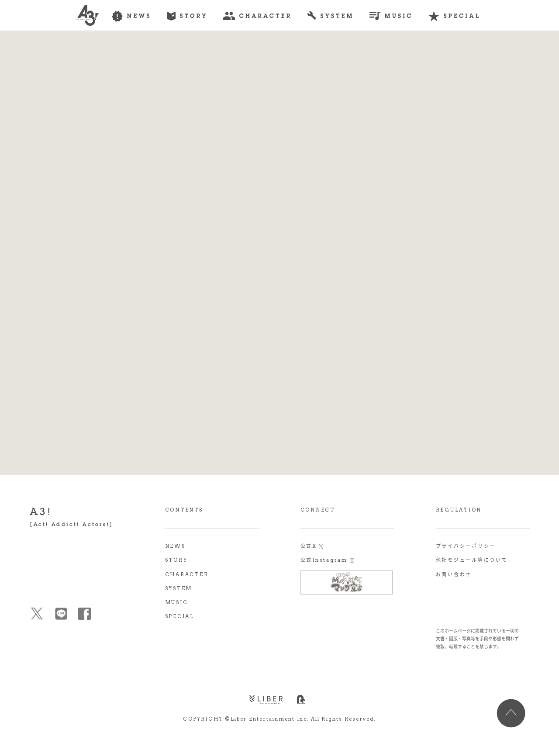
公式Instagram (324, 560)
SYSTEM (179, 588)
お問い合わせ (454, 574)
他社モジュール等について (472, 560)
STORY (176, 560)
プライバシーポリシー (466, 546)
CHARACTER (187, 574)
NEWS (175, 546)
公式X (309, 546)
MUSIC (177, 602)
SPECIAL (180, 616)
